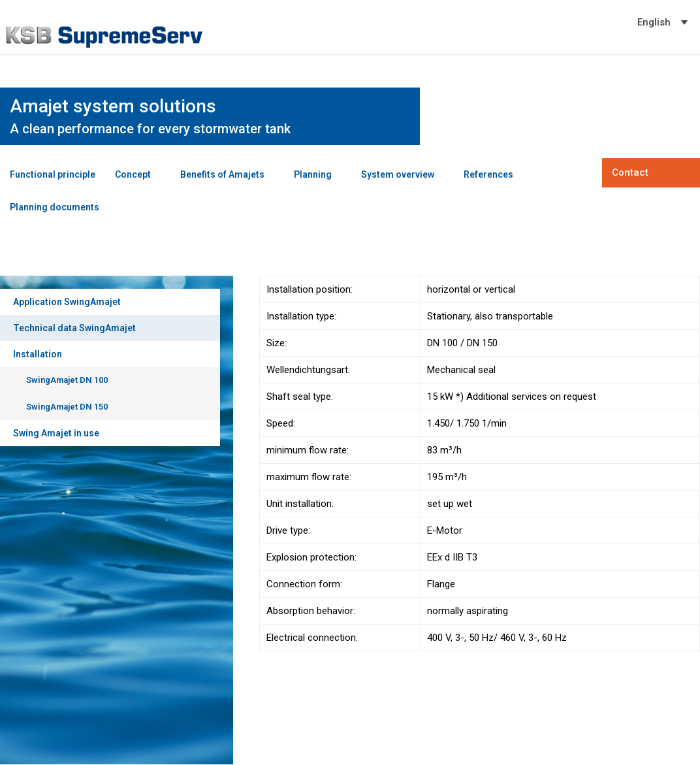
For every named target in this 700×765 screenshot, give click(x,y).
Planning (313, 174)
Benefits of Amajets (222, 174)
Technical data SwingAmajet (74, 328)
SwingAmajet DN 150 (67, 407)
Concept (133, 174)
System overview (398, 174)
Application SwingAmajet (67, 302)
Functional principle (53, 174)
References (488, 174)
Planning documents (55, 207)
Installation (38, 354)
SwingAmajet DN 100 (67, 380)
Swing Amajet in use (56, 433)
